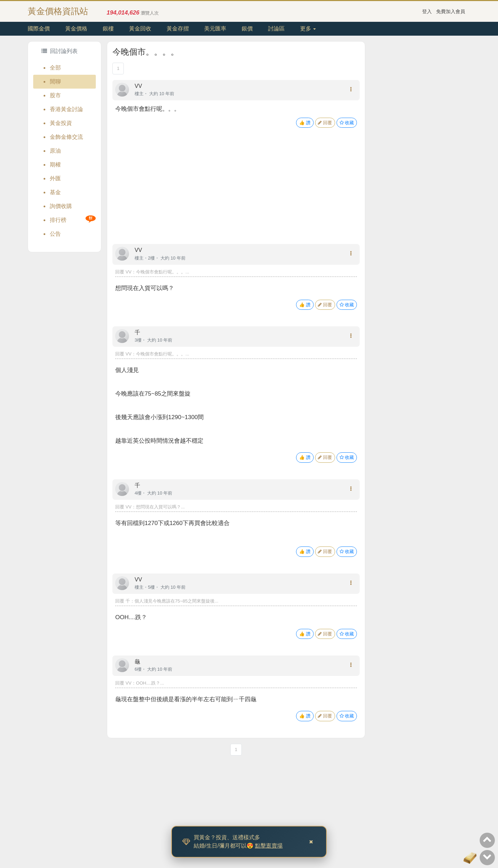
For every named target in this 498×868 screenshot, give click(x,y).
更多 (308, 29)
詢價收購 (61, 206)
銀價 (247, 29)
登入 (427, 11)
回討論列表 (59, 51)
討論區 (276, 29)
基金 (55, 192)
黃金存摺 (178, 29)
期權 (55, 165)
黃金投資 (61, 123)
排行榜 (58, 220)
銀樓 (108, 29)
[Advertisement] (236, 193)
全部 (55, 68)
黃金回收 (140, 29)
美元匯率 (215, 29)
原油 (55, 151)
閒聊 (55, 82)
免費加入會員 (451, 11)
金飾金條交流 (66, 137)
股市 (55, 95)
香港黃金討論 (66, 109)
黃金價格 (76, 29)
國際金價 (39, 29)
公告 (55, 234)
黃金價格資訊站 (58, 11)
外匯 (55, 178)
